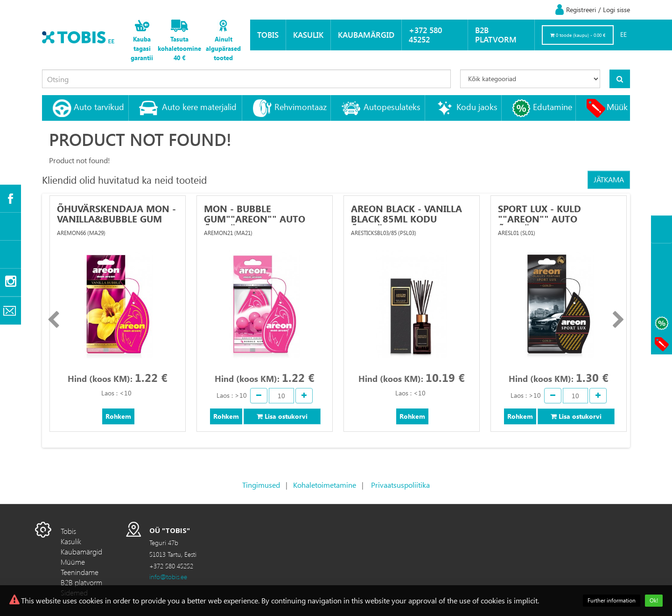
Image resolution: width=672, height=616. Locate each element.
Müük (617, 107)
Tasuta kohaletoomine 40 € (179, 48)
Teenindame (80, 572)
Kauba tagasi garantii (142, 48)
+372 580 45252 (425, 35)
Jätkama (609, 179)
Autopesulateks (392, 107)
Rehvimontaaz (301, 107)
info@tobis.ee (168, 577)
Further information (612, 600)
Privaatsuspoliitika (400, 485)
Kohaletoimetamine (325, 485)
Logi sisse (616, 10)
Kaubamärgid (366, 35)
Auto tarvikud (99, 107)
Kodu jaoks (477, 107)
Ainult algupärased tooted (223, 48)
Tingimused (261, 485)
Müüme (73, 562)
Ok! (654, 600)
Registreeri (581, 10)
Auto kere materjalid (199, 107)
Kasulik (308, 35)
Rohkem (118, 416)
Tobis (268, 35)
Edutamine (553, 107)
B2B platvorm (496, 35)
